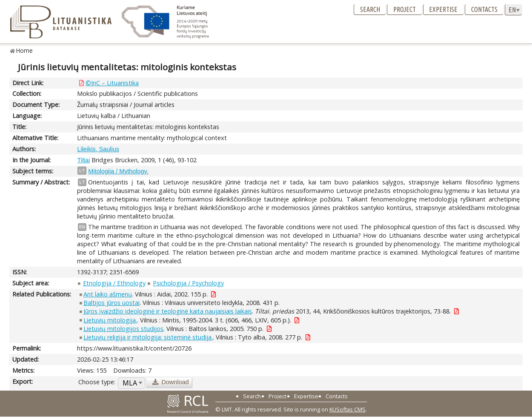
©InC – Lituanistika (112, 83)
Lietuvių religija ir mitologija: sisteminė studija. (148, 337)
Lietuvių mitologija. (110, 320)
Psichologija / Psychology (188, 283)
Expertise (443, 9)
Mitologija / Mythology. (118, 171)
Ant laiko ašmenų (108, 294)
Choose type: (97, 382)
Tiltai (83, 160)
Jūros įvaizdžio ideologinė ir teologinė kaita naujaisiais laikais (168, 311)
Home (24, 50)
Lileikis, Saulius (98, 149)
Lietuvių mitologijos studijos (123, 329)
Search (370, 9)
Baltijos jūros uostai (112, 303)
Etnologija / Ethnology (114, 283)
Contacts (484, 9)
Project (405, 9)
